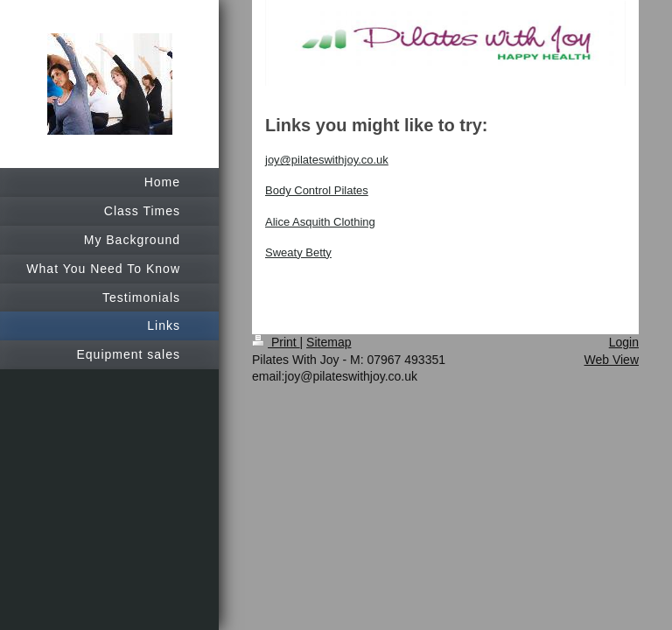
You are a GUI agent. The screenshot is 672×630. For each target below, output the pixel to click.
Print (276, 342)
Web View (611, 360)
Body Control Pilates (317, 190)
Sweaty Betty (298, 252)
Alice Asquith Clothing (320, 222)
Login (624, 342)
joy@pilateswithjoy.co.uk (327, 160)
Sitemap (329, 342)
